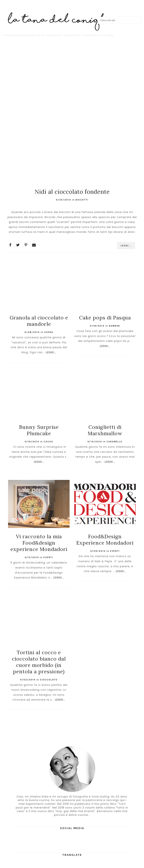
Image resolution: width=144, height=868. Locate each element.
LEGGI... (126, 246)
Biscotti (82, 200)
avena (49, 332)
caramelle (114, 442)
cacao (48, 442)
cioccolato (49, 680)
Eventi (48, 557)
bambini (115, 326)
